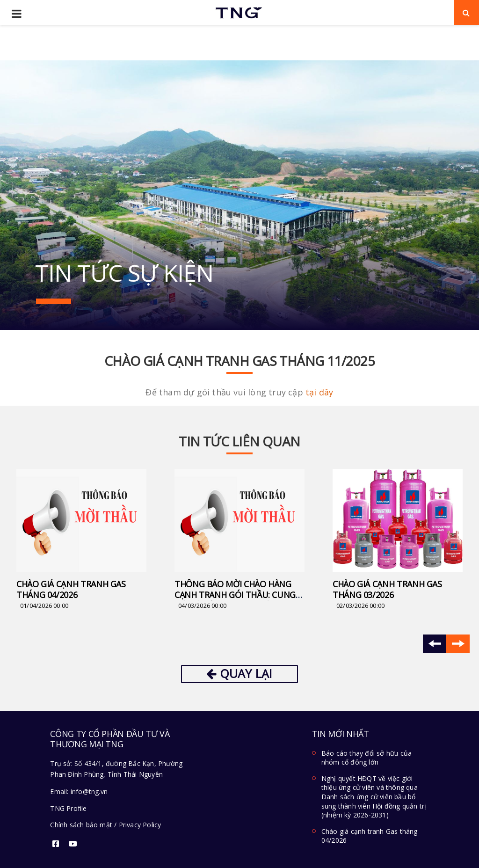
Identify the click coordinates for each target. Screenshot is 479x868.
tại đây (319, 392)
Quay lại (239, 673)
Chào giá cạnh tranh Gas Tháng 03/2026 (387, 589)
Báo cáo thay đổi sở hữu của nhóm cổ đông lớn (367, 758)
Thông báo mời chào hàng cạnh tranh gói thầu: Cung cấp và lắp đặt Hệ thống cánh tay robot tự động (235, 600)
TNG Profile (68, 808)
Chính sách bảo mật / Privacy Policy (105, 825)
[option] (81, 540)
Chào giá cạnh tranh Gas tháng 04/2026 (71, 589)
